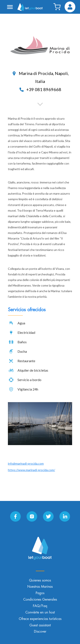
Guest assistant (40, 625)
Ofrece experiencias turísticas (40, 619)
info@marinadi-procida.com (26, 463)
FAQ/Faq (40, 606)
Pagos (40, 593)
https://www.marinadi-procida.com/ (31, 470)
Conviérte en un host (40, 612)
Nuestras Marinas (40, 587)
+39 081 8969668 (40, 89)
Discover (40, 632)
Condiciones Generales (40, 600)
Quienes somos (40, 580)
